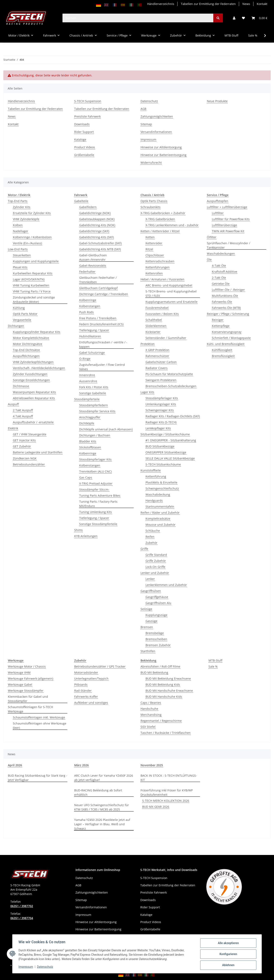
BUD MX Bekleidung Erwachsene (168, 679)
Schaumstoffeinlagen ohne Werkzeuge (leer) (40, 726)
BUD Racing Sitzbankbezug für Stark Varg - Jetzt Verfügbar (38, 778)
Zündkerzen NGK (25, 458)
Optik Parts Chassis (154, 201)
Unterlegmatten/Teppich (91, 679)
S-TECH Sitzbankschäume (163, 464)
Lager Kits (147, 392)
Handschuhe (149, 709)
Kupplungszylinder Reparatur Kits (37, 332)
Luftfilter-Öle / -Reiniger (228, 290)
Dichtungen (16, 326)
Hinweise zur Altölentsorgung (161, 147)
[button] (234, 18)
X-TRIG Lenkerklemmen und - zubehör (172, 225)
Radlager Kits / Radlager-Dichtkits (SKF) (173, 416)
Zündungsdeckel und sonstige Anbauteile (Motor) (34, 300)
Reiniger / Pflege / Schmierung (228, 314)
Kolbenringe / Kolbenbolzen (32, 237)
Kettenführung (156, 476)
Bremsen (147, 627)
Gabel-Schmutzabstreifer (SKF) (100, 243)
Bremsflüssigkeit (223, 356)
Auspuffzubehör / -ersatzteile (33, 422)
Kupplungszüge (156, 615)
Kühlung (19, 308)
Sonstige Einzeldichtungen (31, 380)
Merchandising (151, 715)
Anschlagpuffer (90, 417)
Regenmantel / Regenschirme (161, 721)
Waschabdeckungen (221, 254)
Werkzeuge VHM (19, 672)
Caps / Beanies (151, 703)
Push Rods (86, 312)
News (246, 4)
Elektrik (13, 428)
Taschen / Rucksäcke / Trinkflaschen (166, 733)
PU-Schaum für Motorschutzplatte (169, 374)
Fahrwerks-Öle (222, 302)
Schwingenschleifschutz (162, 488)
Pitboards (81, 685)
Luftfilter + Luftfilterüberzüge (227, 207)
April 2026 (15, 765)
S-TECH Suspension (88, 101)
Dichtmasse (21, 386)
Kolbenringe (88, 300)
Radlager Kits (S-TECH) (161, 422)
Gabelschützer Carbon (161, 362)
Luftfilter (218, 213)
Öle (209, 260)
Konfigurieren (228, 954)
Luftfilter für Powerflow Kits (231, 219)
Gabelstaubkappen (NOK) (97, 219)
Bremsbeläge (155, 633)
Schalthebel (154, 320)
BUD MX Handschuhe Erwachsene (169, 691)
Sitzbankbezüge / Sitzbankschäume (165, 434)
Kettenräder (154, 243)
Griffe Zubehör (156, 561)
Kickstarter (153, 332)
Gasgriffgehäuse (157, 597)
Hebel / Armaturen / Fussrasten (162, 279)
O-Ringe (85, 359)
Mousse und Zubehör (160, 525)
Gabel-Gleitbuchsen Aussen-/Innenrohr (93, 257)
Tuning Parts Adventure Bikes (100, 496)
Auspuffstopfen (218, 201)
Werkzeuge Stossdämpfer (26, 691)
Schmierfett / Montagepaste (231, 338)
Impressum (26, 967)
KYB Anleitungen (86, 536)
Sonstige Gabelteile (93, 393)
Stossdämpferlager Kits (95, 459)
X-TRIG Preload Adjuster (96, 483)
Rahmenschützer (157, 356)
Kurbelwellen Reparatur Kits (33, 273)
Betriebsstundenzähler (29, 464)
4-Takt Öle (219, 266)
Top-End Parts (18, 201)
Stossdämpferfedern (94, 405)
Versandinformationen (156, 132)
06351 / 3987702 (22, 906)
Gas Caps (86, 477)
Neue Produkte (217, 101)
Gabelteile (81, 201)
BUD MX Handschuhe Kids (164, 697)
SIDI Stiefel (148, 727)
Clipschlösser (155, 255)
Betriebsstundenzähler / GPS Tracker (100, 666)
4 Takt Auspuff (23, 416)
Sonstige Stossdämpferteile (98, 524)
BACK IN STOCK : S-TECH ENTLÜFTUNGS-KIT (169, 778)
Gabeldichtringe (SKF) (94, 231)
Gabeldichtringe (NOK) (95, 213)
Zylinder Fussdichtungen (30, 374)
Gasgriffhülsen (151, 591)
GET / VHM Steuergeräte (30, 434)
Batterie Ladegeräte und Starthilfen (38, 452)
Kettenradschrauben (160, 261)
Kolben (18, 225)
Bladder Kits (88, 441)
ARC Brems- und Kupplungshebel (169, 285)
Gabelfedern (88, 207)
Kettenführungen (158, 267)
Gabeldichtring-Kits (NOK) (97, 225)
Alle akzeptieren (228, 944)
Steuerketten (22, 255)
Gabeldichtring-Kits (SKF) (96, 237)
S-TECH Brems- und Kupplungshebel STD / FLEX (171, 294)
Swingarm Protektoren (161, 380)
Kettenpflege (221, 326)
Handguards (154, 500)
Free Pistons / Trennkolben (98, 318)
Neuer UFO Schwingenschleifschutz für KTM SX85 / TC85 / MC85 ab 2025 (102, 807)
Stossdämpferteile (87, 399)
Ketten (150, 237)
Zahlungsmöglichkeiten (157, 116)
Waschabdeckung (158, 494)
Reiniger (218, 320)
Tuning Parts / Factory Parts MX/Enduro (98, 504)
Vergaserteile (22, 320)
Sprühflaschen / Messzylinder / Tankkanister (228, 245)
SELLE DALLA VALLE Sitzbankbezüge (170, 458)
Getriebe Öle (221, 284)
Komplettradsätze (158, 519)
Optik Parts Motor (25, 314)
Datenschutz (46, 967)
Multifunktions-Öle (225, 296)
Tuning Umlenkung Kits (96, 512)
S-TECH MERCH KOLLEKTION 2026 (166, 801)
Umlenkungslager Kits (161, 404)
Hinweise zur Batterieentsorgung (164, 155)
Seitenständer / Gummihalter (166, 338)
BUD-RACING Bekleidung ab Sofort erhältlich (98, 792)
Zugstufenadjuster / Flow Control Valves (102, 367)
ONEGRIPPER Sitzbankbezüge (166, 452)
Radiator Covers (157, 368)
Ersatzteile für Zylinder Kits (32, 213)
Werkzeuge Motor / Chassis (27, 666)
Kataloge (80, 139)
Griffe (144, 549)
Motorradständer (86, 672)
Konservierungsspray (227, 332)
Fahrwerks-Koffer (86, 697)
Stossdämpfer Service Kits (97, 411)
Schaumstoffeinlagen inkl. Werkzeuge (39, 717)
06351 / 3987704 (22, 918)
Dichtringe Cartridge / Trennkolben (104, 294)
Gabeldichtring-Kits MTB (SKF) (100, 249)
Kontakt (262, 4)
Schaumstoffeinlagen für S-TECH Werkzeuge (30, 709)
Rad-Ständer (83, 691)
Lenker (150, 579)
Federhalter (87, 272)
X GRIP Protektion (157, 350)
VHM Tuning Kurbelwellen (31, 285)
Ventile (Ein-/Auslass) (27, 243)
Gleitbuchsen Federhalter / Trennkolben (98, 280)
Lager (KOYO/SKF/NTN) (29, 279)
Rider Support (84, 132)
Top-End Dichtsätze (26, 350)
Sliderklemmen (156, 326)
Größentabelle (84, 155)
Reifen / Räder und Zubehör (160, 513)
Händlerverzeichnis (161, 4)
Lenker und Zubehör (155, 573)
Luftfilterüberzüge (224, 225)
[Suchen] (138, 18)
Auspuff (13, 404)
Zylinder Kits (22, 207)
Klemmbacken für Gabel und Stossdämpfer (28, 699)
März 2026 (81, 765)
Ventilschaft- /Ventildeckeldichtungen (39, 368)
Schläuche (153, 531)
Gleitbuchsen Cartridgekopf (98, 288)
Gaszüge (151, 621)
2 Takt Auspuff (23, 410)
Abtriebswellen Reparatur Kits (34, 398)
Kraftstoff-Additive (225, 272)
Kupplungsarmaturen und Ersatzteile (172, 302)
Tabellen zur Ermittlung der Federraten (208, 4)
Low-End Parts (18, 249)
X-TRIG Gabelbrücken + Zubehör (163, 213)
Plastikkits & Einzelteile (161, 482)
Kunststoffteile (151, 470)
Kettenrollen (154, 273)
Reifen (150, 537)
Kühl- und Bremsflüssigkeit (226, 344)
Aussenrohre (88, 381)
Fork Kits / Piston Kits (94, 387)
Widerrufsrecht (151, 163)
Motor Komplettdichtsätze (31, 338)
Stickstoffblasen (90, 447)
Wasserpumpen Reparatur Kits (34, 392)
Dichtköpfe (87, 423)
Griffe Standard (156, 555)
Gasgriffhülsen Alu (158, 603)
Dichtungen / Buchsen (95, 435)
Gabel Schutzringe (92, 353)
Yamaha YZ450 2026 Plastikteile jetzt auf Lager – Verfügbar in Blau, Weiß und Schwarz (102, 824)
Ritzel (149, 249)
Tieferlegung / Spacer (94, 330)
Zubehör (151, 543)
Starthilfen (148, 651)
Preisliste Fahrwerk (87, 116)
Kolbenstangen (90, 306)
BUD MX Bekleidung (154, 672)
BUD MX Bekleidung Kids (163, 685)
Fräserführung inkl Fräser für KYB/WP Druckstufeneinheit (167, 792)
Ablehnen (228, 965)
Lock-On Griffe (155, 567)
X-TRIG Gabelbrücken (160, 219)
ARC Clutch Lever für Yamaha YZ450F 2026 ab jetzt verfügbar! (104, 778)
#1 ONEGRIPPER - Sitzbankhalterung (171, 440)
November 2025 (152, 765)
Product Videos (85, 147)
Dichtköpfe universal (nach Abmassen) (106, 429)
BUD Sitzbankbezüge (160, 446)
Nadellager (21, 231)
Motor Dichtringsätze (28, 344)
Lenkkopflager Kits (158, 428)
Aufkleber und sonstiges (91, 703)
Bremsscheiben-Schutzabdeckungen (171, 386)
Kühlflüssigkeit (222, 350)
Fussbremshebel (157, 308)
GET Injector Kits (24, 440)
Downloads (82, 124)
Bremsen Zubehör (158, 645)
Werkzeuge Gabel (20, 685)
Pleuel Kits (20, 267)
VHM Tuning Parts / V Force (32, 291)
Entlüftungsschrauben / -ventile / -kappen (103, 344)
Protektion (148, 344)
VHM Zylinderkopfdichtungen (33, 362)
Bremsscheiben (156, 639)
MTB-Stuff (215, 660)
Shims (78, 530)
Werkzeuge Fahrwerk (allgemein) (31, 679)
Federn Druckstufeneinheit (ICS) (101, 324)
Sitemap (146, 124)
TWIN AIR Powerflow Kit (228, 231)
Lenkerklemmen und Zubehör (166, 585)
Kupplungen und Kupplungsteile (36, 261)
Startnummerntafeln (160, 507)
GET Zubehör (22, 446)
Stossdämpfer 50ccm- (94, 489)
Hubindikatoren (90, 336)
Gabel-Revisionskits (93, 266)
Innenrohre (87, 375)
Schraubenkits (151, 207)
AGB (143, 109)
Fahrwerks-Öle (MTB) (226, 308)
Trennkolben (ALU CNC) (95, 471)
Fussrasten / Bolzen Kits (162, 314)
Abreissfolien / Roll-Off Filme (160, 666)
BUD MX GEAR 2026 (156, 807)
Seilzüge (146, 609)
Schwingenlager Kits (160, 410)
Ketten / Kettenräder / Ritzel (160, 231)
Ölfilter (212, 237)
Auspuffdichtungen (26, 356)
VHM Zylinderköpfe (26, 219)
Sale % (213, 666)
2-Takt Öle (219, 278)
